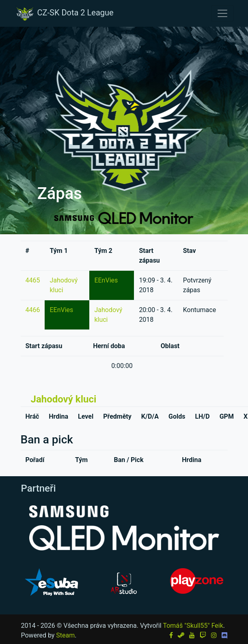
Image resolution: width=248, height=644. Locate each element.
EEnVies (106, 280)
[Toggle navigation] (222, 13)
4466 (33, 310)
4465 (33, 280)
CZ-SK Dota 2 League (64, 13)
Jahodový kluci (64, 399)
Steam (65, 635)
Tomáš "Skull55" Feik (193, 626)
